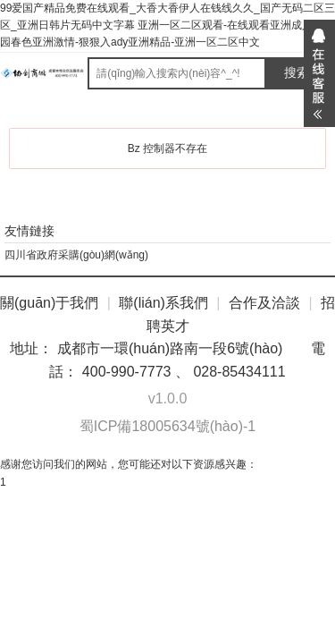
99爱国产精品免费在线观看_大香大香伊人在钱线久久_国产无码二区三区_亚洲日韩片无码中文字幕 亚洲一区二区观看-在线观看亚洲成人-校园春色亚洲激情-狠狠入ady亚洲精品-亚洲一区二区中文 (167, 25)
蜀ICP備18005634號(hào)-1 (167, 426)
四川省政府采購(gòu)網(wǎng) (76, 255)
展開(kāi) (319, 73)
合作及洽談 (264, 303)
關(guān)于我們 (49, 303)
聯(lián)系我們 (163, 303)
